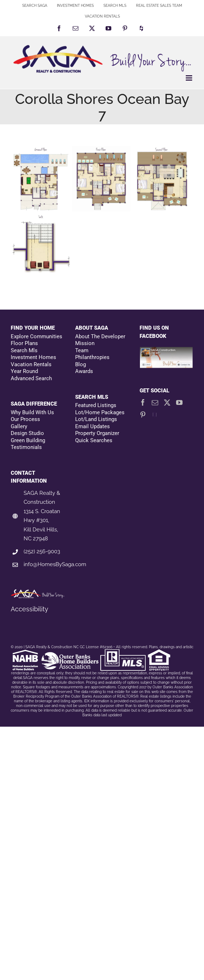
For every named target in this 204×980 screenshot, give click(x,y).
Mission (85, 343)
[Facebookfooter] (166, 351)
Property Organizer (97, 433)
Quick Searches (94, 440)
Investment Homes (33, 357)
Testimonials (26, 447)
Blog (81, 364)
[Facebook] (143, 402)
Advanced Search (31, 378)
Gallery (19, 426)
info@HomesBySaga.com (55, 564)
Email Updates (93, 426)
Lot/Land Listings (96, 419)
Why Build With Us (32, 412)
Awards (84, 371)
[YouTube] (179, 402)
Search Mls (24, 350)
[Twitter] (167, 402)
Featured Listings (96, 405)
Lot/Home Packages (100, 412)
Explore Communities (37, 336)
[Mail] (155, 402)
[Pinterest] (143, 415)
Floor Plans (24, 343)
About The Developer (100, 336)
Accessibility (30, 609)
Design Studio (27, 433)
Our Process (25, 419)
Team (82, 350)
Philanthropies (92, 357)
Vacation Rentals (31, 364)
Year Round (24, 371)
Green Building (28, 440)
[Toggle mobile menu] (190, 78)
